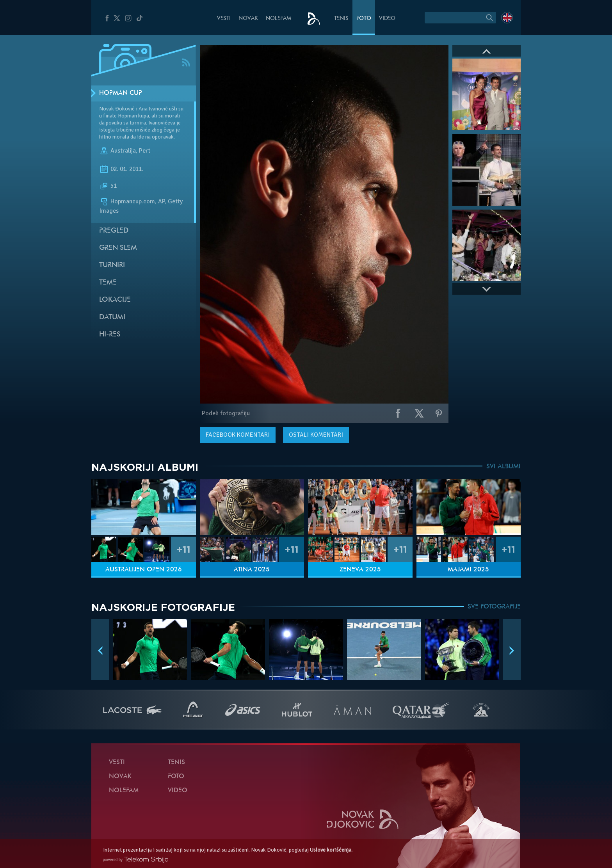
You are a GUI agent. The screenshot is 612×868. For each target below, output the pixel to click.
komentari (238, 435)
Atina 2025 (252, 570)
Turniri (112, 265)
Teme (108, 283)
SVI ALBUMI (503, 467)
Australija (123, 151)
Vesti (224, 19)
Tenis (341, 19)
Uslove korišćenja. (331, 850)
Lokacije (115, 300)
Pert (145, 151)
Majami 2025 (468, 570)
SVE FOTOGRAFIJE (494, 607)
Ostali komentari (316, 435)
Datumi (112, 317)
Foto (364, 19)
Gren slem (118, 248)
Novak (248, 19)
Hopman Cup (121, 93)
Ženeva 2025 (360, 570)
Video (387, 19)
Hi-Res (110, 335)
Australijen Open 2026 (144, 570)
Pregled (114, 231)
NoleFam (278, 19)
